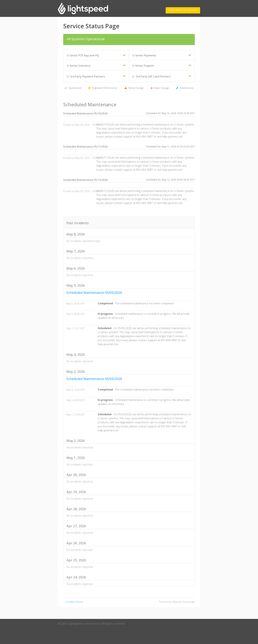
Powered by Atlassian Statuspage (177, 602)
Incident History (73, 602)
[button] (183, 10)
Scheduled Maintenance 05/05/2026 (94, 293)
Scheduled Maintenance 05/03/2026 (94, 379)
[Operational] (124, 55)
